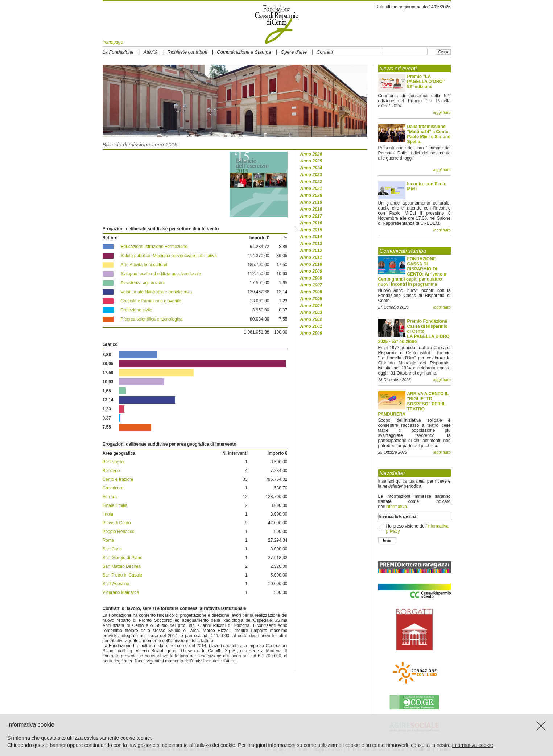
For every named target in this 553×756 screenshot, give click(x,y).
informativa (396, 507)
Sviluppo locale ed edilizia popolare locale (161, 274)
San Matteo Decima (122, 566)
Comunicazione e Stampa (244, 52)
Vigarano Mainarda (121, 592)
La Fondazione (118, 52)
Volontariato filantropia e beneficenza (156, 292)
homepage (113, 42)
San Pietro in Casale (122, 575)
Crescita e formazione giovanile (151, 301)
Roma (108, 540)
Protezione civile (137, 310)
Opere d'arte (294, 52)
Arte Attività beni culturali (145, 265)
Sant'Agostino (116, 584)
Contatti (325, 52)
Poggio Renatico (119, 532)
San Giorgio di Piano (123, 558)
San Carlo (112, 549)
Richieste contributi (187, 52)
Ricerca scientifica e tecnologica (152, 319)
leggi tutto (442, 112)
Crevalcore (113, 488)
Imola (108, 514)
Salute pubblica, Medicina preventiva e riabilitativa (169, 256)
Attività (151, 52)
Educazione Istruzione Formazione (154, 247)
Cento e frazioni (118, 479)
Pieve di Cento (117, 523)
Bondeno (111, 471)
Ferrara (110, 497)
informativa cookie (473, 745)
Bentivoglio (113, 462)
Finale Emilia (115, 505)
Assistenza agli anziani (143, 283)
